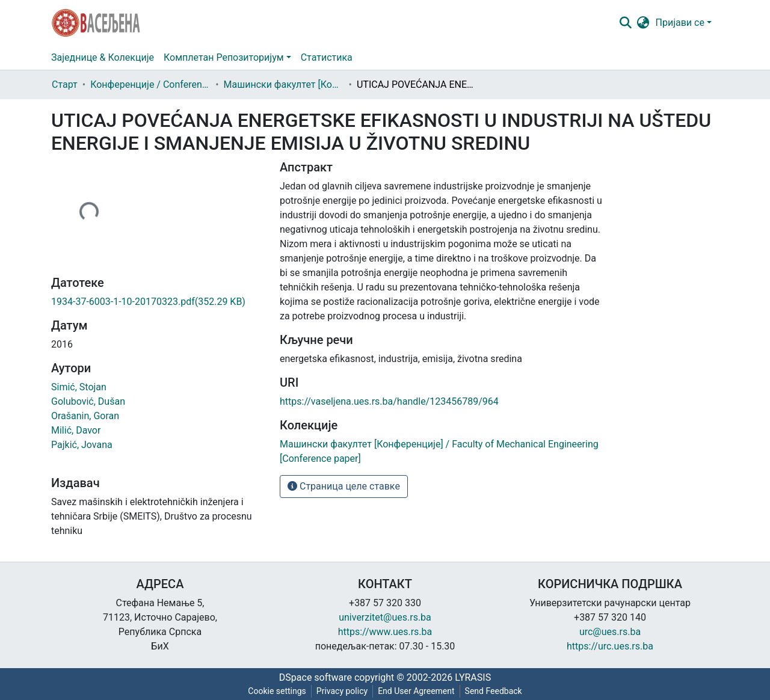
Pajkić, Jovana (82, 445)
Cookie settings (277, 691)
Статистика (327, 57)
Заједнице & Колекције (103, 57)
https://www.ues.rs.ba (385, 632)
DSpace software (316, 677)
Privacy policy (342, 691)
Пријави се (680, 23)
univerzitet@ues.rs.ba (385, 617)
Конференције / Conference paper (150, 84)
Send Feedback (494, 691)
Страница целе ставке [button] (344, 486)
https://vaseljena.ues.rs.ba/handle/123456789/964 (389, 401)
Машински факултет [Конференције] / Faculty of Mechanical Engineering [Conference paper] (284, 84)
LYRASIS (473, 677)
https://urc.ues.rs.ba (610, 646)
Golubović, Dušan (88, 401)
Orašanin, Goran (85, 416)
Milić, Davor (76, 430)
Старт (65, 84)
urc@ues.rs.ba (610, 632)
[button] (643, 23)
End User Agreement (416, 691)
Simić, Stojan (79, 387)
